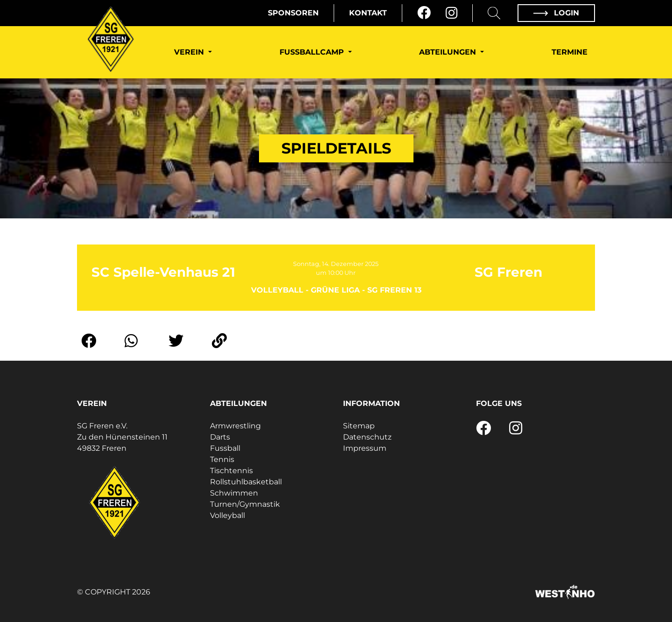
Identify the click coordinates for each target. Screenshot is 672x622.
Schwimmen (234, 493)
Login (556, 13)
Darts (220, 437)
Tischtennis (231, 471)
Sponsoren (293, 13)
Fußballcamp (313, 52)
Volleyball (227, 515)
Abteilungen (449, 52)
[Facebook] (424, 13)
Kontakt (368, 13)
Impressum (365, 448)
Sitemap (359, 426)
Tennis (222, 459)
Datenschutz (367, 437)
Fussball (225, 448)
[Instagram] (451, 13)
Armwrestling (235, 426)
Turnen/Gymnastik (245, 504)
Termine (570, 52)
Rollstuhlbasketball (246, 482)
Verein (190, 52)
